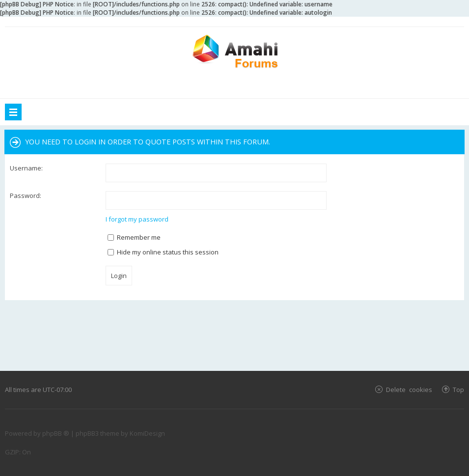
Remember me (134, 237)
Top (458, 389)
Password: (26, 196)
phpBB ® (56, 433)
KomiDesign (147, 433)
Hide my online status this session (163, 252)
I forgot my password (137, 219)
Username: (26, 168)
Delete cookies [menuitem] (409, 389)
